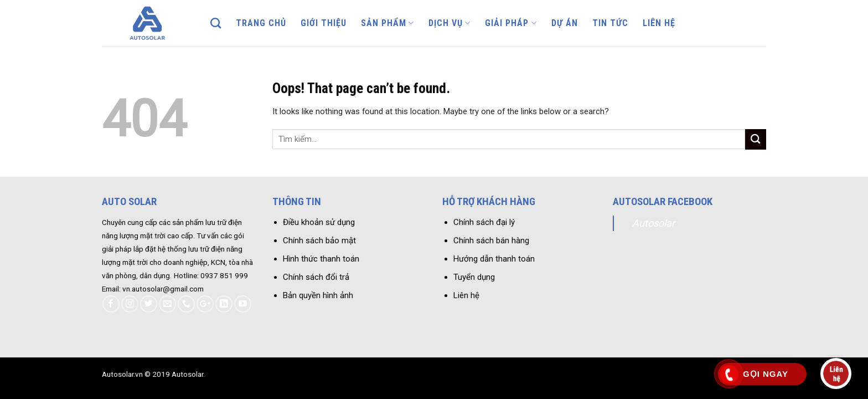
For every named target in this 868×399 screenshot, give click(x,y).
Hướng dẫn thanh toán (494, 259)
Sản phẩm (387, 23)
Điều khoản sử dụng (319, 222)
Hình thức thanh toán (321, 259)
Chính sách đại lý (484, 222)
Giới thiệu (324, 23)
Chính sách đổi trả (316, 277)
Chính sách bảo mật (319, 241)
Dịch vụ (449, 23)
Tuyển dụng (474, 277)
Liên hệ (659, 23)
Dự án (565, 23)
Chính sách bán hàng (491, 241)
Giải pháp (511, 23)
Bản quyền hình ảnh (318, 295)
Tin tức (610, 23)
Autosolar (653, 223)
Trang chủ (261, 23)
